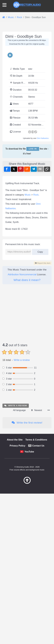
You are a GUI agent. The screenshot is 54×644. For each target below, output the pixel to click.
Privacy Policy (17, 608)
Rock (36, 357)
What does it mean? (27, 442)
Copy (40, 413)
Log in (33, 202)
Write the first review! (27, 585)
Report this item (43, 425)
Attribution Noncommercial (22, 437)
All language (19, 573)
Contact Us (38, 608)
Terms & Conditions (36, 602)
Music (28, 357)
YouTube (29, 614)
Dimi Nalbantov (43, 192)
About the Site (15, 602)
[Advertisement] (27, 58)
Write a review (22, 522)
